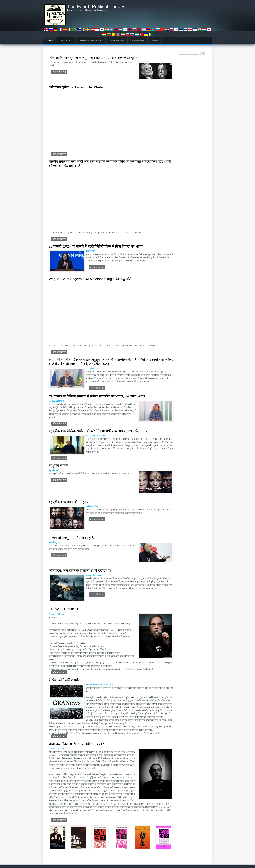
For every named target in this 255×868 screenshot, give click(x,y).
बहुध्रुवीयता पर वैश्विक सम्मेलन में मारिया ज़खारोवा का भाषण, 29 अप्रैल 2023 (97, 396)
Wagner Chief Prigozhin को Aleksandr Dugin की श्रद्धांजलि (90, 279)
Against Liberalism (91, 40)
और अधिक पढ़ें (60, 72)
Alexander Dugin (94, 575)
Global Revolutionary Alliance (100, 685)
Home (50, 40)
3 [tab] (114, 855)
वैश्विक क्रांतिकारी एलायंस (65, 680)
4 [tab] (119, 855)
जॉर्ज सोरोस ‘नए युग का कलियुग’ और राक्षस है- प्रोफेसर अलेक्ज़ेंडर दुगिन (93, 58)
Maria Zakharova (56, 401)
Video (155, 40)
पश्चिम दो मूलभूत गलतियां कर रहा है (71, 538)
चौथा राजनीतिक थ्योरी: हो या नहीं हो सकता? (76, 744)
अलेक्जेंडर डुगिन (92, 507)
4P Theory (66, 40)
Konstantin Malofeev (96, 436)
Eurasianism (117, 40)
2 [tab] (109, 855)
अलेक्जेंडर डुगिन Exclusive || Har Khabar (77, 87)
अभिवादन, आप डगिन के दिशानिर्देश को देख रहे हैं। (80, 570)
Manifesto (138, 40)
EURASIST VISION (63, 609)
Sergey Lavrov (93, 369)
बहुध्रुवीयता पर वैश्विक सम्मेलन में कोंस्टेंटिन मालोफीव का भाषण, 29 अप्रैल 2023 (98, 431)
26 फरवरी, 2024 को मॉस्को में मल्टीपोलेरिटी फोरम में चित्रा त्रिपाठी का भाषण (96, 246)
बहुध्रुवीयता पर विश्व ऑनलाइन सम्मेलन (73, 502)
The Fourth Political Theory (96, 7)
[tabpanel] (111, 839)
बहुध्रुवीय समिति (58, 465)
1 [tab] (103, 855)
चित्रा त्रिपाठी (91, 251)
